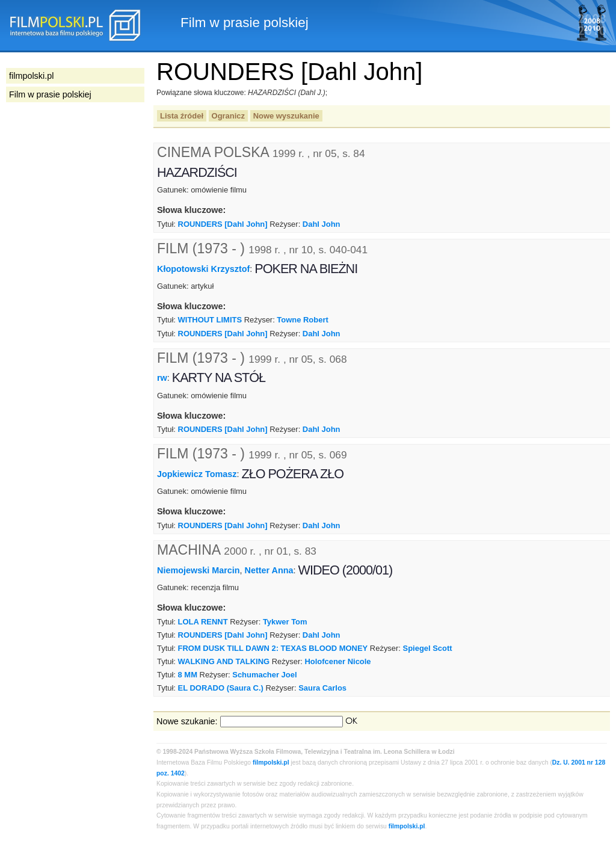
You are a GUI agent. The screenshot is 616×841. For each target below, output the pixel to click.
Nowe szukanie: (187, 721)
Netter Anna (269, 570)
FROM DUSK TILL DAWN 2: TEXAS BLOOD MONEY (273, 648)
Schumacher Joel (264, 675)
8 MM (188, 675)
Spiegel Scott (428, 648)
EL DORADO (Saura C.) (221, 688)
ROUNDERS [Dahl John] (223, 224)
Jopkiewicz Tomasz (197, 474)
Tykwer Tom (285, 622)
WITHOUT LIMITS (210, 320)
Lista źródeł (182, 116)
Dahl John (322, 224)
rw (162, 378)
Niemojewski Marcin (199, 570)
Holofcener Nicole (337, 661)
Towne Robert (302, 320)
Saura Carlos (322, 688)
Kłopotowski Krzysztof (203, 268)
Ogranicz (228, 116)
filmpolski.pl (271, 762)
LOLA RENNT (203, 622)
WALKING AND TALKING (224, 661)
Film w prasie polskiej (50, 94)
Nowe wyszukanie (286, 116)
